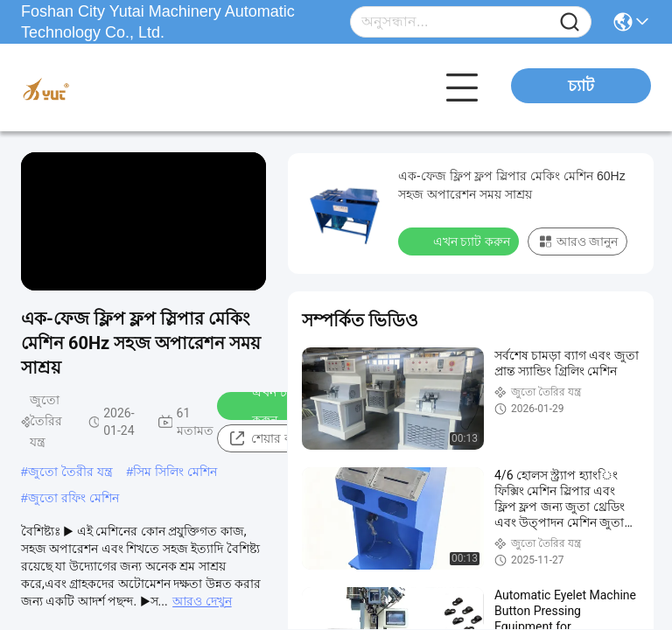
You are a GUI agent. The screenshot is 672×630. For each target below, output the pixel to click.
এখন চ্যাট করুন (265, 406)
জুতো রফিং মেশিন (73, 498)
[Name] (570, 22)
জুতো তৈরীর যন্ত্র (70, 472)
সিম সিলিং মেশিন (175, 472)
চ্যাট (581, 86)
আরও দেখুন (202, 601)
